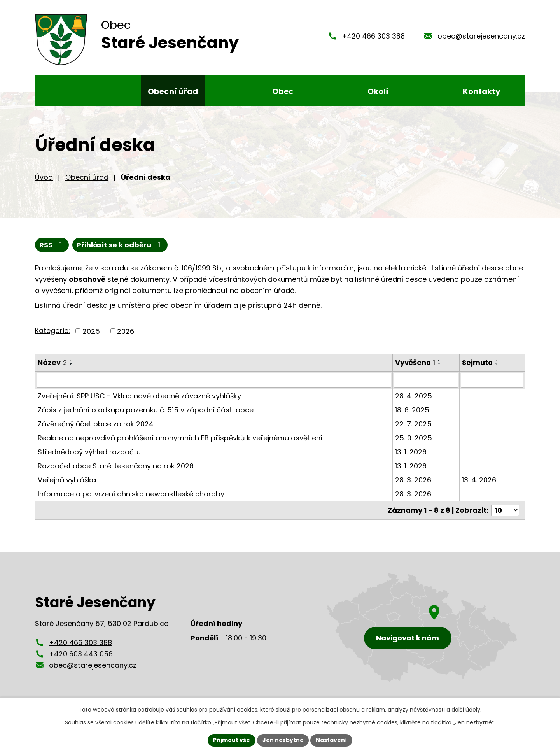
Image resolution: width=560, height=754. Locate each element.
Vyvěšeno (415, 362)
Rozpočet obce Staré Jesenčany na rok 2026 (116, 466)
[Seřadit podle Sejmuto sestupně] (497, 364)
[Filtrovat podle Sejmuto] (492, 380)
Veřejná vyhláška (67, 480)
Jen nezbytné (283, 740)
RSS (52, 245)
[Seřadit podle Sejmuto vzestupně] (497, 361)
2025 (91, 331)
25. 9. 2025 (414, 438)
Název (52, 362)
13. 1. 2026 (411, 452)
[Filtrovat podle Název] (214, 380)
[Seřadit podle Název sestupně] (71, 364)
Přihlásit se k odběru (120, 245)
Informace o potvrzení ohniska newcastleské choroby (131, 494)
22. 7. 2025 (413, 424)
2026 (126, 331)
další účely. (466, 710)
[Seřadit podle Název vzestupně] (71, 361)
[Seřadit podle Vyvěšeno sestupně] (439, 364)
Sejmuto (477, 362)
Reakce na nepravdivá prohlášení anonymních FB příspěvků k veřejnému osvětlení (180, 438)
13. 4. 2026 (479, 480)
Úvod (44, 177)
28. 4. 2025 (414, 396)
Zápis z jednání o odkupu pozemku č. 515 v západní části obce (146, 410)
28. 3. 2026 (413, 480)
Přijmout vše (232, 740)
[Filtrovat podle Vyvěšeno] (426, 380)
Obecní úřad (87, 177)
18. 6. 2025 (412, 410)
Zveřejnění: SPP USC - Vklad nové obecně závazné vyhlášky (139, 396)
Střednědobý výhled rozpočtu (89, 452)
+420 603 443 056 (81, 654)
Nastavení (331, 740)
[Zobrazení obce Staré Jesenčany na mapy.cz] (422, 627)
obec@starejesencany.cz (481, 36)
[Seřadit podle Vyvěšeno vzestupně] (439, 361)
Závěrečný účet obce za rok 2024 (96, 424)
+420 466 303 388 (373, 36)
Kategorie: (52, 331)
